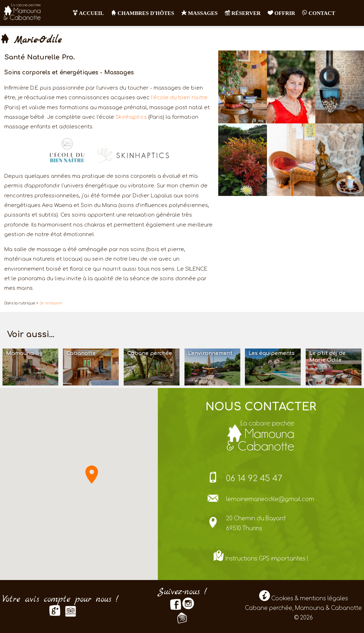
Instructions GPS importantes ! (267, 559)
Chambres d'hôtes (143, 13)
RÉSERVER (243, 13)
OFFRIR (281, 13)
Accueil (88, 13)
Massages (199, 13)
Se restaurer (51, 303)
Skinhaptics (131, 117)
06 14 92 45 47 (254, 478)
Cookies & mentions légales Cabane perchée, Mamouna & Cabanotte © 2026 (303, 608)
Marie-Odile (31, 40)
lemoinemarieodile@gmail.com (270, 499)
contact (319, 13)
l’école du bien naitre (179, 97)
